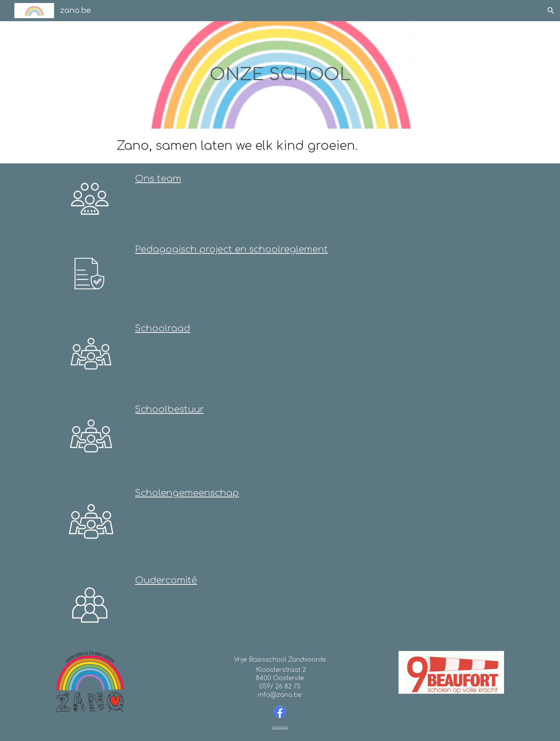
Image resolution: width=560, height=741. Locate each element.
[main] (280, 75)
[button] (551, 11)
